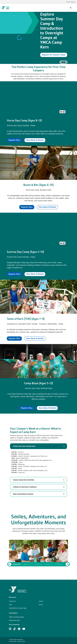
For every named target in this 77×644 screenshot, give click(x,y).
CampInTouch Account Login (18, 608)
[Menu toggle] (74, 8)
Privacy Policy (13, 641)
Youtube (24, 629)
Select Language (71, 2)
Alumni (41, 601)
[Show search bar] (71, 8)
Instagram (11, 629)
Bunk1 (41, 605)
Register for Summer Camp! (54, 55)
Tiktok (16, 629)
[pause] (65, 62)
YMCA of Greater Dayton (17, 617)
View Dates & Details (35, 140)
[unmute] (62, 62)
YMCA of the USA (14, 620)
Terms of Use (21, 641)
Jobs (10, 605)
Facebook (19, 629)
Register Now (14, 140)
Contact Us (12, 601)
